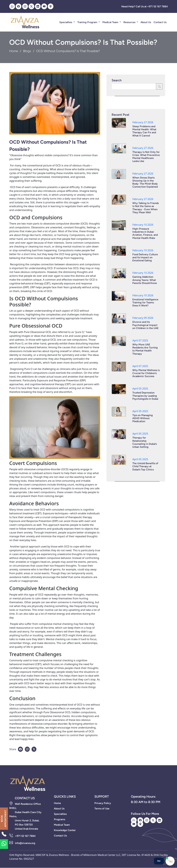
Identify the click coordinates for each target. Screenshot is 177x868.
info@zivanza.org (25, 843)
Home (14, 51)
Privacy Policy (103, 803)
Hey (159, 861)
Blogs (27, 51)
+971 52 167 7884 (25, 836)
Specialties (66, 22)
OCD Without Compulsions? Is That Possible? (48, 146)
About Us (146, 22)
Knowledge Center (65, 830)
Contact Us (160, 22)
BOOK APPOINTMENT (4, 819)
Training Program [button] (88, 22)
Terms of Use (102, 809)
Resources (130, 22)
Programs (59, 819)
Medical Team (111, 22)
